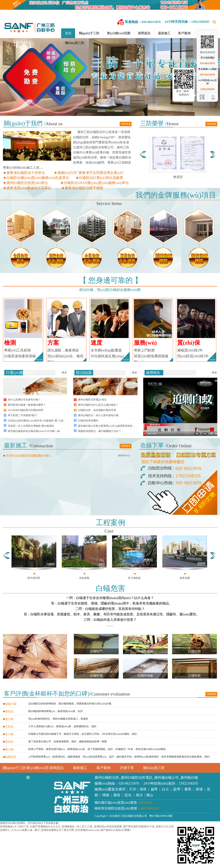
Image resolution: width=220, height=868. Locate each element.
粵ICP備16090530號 (160, 816)
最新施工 (164, 33)
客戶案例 (184, 33)
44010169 (145, 803)
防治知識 (84, 373)
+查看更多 (126, 124)
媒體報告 (153, 373)
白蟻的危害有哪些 (88, 421)
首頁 (68, 33)
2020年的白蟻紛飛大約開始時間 (26, 410)
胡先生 (8, 711)
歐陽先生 (10, 757)
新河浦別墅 (34, 578)
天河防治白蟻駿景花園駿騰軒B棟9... (28, 456)
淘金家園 (84, 578)
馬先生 (8, 742)
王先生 (8, 727)
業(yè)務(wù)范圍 (119, 33)
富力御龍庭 (134, 578)
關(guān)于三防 (89, 33)
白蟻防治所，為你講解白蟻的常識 (97, 410)
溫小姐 (8, 719)
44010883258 (150, 808)
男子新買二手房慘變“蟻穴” (23, 415)
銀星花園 (185, 578)
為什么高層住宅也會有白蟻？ (24, 400)
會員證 (178, 177)
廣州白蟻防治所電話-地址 (92, 400)
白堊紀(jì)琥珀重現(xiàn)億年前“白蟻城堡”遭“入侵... (37, 421)
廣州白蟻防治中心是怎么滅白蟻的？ (98, 405)
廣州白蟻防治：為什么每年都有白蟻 (98, 415)
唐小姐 (8, 749)
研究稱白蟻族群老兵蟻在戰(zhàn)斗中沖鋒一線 (34, 431)
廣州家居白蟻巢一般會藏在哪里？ (27, 405)
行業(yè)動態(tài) (20, 373)
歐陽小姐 (10, 704)
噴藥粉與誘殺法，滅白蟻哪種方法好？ (99, 431)
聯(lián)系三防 (75, 43)
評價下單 (127, 768)
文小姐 (8, 734)
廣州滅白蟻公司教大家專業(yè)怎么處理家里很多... (106, 426)
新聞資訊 (144, 33)
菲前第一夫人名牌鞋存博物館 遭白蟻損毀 (31, 426)
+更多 (64, 373)
